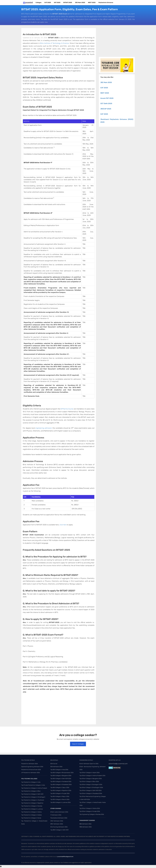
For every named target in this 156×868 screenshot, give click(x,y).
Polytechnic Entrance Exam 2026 (31, 770)
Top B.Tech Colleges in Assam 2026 (90, 773)
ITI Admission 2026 (56, 815)
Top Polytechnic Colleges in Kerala (31, 818)
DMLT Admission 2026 (57, 821)
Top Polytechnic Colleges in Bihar (31, 791)
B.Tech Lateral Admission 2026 (59, 812)
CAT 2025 (48, 3)
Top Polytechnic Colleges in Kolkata (31, 815)
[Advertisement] (59, 710)
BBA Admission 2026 (85, 824)
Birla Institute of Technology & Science (54, 43)
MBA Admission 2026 (86, 827)
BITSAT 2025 (68, 3)
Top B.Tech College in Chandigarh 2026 (91, 785)
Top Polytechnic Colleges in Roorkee (32, 806)
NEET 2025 (92, 3)
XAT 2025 (57, 3)
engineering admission (44, 428)
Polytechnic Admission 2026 (30, 764)
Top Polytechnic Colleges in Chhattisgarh (33, 797)
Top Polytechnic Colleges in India (31, 782)
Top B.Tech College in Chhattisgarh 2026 (91, 787)
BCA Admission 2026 (56, 767)
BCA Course (54, 764)
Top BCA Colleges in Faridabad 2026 (61, 782)
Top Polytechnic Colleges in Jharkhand (33, 800)
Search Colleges (78, 744)
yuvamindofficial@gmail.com (65, 857)
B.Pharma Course (67, 409)
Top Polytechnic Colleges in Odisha (31, 812)
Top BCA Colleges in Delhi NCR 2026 (61, 779)
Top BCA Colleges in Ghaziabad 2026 (61, 785)
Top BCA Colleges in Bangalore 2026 (61, 776)
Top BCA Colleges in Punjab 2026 (60, 793)
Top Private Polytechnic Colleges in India (33, 785)
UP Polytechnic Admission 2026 (31, 773)
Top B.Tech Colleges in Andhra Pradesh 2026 (92, 776)
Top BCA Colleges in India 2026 (59, 770)
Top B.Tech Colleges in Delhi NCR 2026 (91, 790)
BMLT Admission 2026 (57, 824)
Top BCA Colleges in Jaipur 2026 (60, 787)
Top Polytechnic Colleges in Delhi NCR (32, 794)
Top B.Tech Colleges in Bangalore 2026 (91, 779)
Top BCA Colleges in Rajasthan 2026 (61, 790)
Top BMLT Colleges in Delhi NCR (59, 830)
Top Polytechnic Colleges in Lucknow (32, 809)
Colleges (39, 3)
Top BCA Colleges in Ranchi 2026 (60, 799)
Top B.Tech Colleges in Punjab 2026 (90, 811)
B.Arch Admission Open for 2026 (89, 764)
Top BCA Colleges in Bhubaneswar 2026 (62, 773)
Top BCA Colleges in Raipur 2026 (60, 796)
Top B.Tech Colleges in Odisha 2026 (90, 808)
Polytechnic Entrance (106, 3)
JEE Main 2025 (80, 3)
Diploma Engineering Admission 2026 (32, 767)
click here (63, 525)
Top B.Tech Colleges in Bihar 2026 (89, 782)
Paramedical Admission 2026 (59, 818)
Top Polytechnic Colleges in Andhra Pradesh (34, 788)
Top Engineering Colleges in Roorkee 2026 (92, 814)
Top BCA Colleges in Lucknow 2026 (61, 802)
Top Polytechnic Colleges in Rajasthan (32, 803)
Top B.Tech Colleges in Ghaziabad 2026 (91, 793)
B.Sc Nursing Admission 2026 (59, 827)
